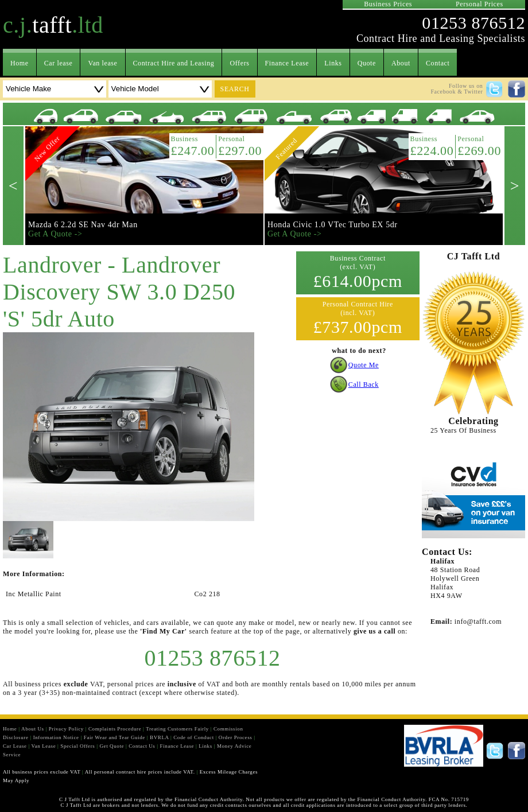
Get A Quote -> (55, 234)
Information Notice (56, 737)
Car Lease (15, 746)
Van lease (102, 63)
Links (333, 63)
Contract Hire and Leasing (174, 63)
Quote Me (364, 365)
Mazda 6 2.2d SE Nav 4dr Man (83, 225)
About (401, 63)
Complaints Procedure (115, 729)
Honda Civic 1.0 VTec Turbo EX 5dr (333, 225)
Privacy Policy (66, 729)
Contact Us (142, 746)
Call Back (364, 384)
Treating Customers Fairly (177, 729)
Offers (239, 63)
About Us (33, 729)
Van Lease (44, 746)
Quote (367, 63)
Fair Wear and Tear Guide (114, 737)
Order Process (236, 737)
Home (20, 63)
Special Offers (77, 746)
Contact (438, 63)
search (235, 89)
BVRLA (159, 737)
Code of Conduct (194, 737)
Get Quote (112, 746)
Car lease (59, 63)
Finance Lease (287, 63)
